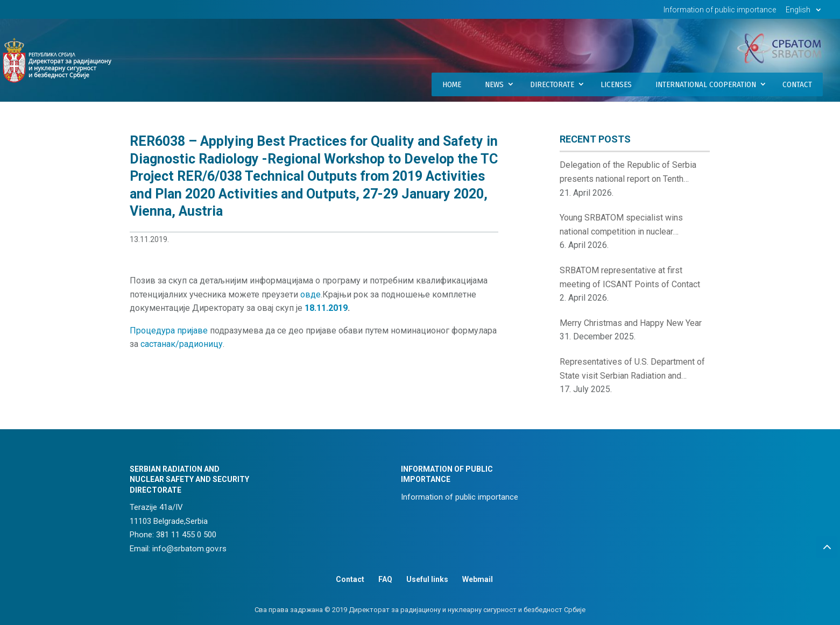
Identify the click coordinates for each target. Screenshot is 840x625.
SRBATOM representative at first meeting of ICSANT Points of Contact (630, 277)
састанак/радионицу (182, 344)
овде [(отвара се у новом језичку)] (310, 294)
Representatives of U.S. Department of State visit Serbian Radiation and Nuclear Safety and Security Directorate (634, 370)
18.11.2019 (326, 308)
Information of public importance (720, 10)
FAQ (385, 579)
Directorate (552, 84)
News (494, 84)
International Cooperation (706, 84)
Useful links (427, 579)
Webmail (478, 579)
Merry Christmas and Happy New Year (631, 323)
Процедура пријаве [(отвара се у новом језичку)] (169, 331)
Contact (797, 84)
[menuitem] (805, 13)
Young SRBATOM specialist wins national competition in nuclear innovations (621, 225)
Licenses (616, 84)
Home (452, 84)
